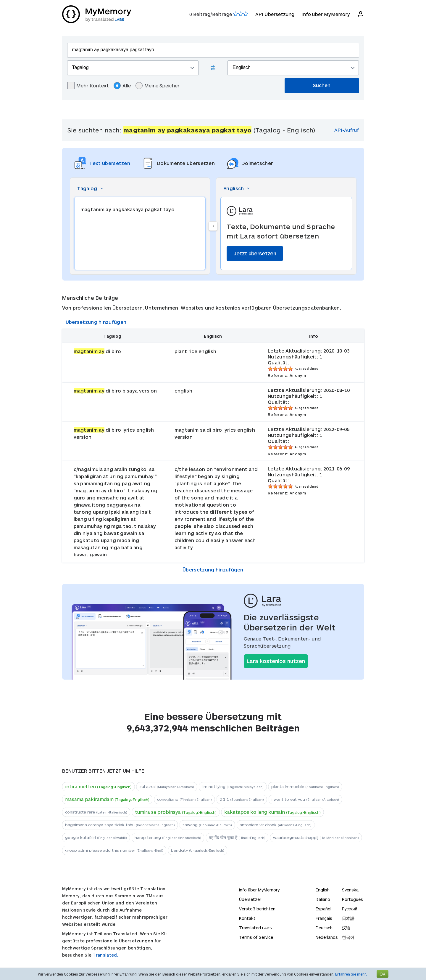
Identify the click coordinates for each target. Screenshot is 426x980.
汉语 (346, 928)
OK (383, 974)
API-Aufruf (347, 130)
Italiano (323, 899)
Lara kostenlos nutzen (276, 661)
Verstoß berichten (257, 909)
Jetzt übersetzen (255, 253)
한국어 (348, 937)
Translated (255, 928)
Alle (122, 86)
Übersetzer (250, 899)
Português (352, 899)
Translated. (105, 955)
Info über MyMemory (326, 14)
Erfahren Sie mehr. (351, 974)
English (323, 890)
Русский (350, 909)
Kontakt (247, 918)
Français (324, 918)
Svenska (350, 890)
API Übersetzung (275, 14)
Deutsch (324, 928)
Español (323, 909)
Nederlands (327, 937)
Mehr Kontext (88, 86)
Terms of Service (256, 937)
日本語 (348, 918)
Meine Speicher (158, 86)
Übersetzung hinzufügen (96, 322)
